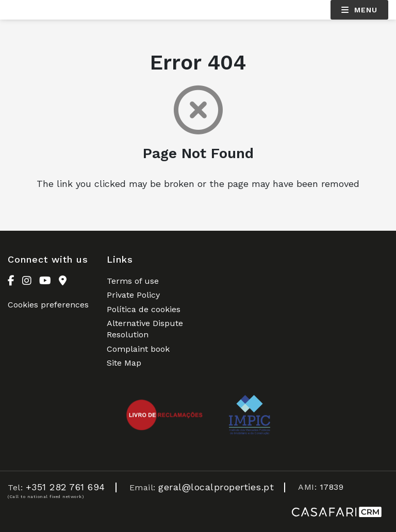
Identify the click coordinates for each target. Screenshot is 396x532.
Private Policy (133, 295)
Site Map (124, 363)
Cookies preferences (48, 305)
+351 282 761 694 (65, 487)
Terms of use (133, 281)
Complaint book (138, 349)
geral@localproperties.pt (216, 487)
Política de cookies (144, 309)
